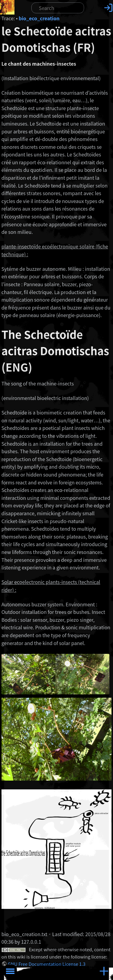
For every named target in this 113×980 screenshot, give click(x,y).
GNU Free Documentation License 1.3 (47, 964)
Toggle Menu (10, 971)
